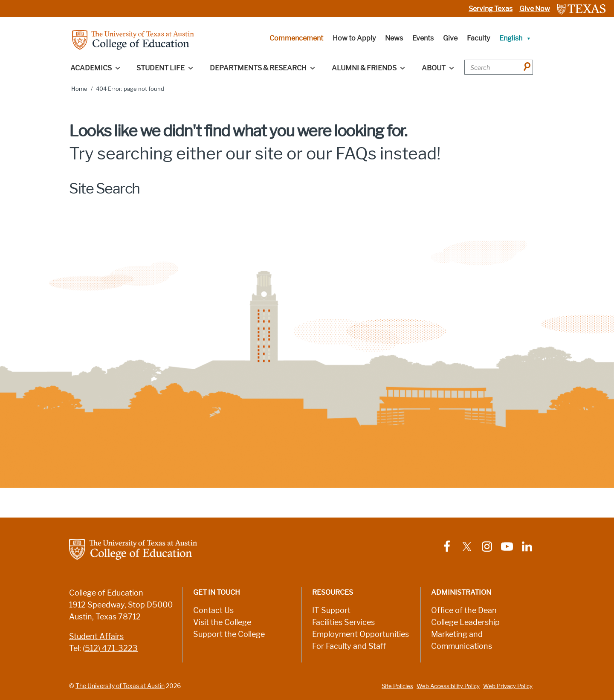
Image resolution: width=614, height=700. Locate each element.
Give (450, 38)
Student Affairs (96, 636)
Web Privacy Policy (508, 686)
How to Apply (354, 38)
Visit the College (222, 622)
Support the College (229, 634)
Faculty (478, 38)
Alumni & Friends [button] (369, 68)
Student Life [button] (165, 68)
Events (423, 38)
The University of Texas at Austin (120, 686)
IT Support (331, 610)
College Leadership (465, 622)
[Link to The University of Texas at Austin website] (581, 9)
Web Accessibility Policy (448, 686)
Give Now (535, 9)
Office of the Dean (464, 610)
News (394, 38)
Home (79, 89)
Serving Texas (491, 9)
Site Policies (397, 686)
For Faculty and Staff (349, 646)
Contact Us (213, 610)
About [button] (438, 68)
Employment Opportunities (361, 634)
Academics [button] (96, 68)
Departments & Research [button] (263, 68)
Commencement (296, 38)
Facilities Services (343, 622)
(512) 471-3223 (110, 648)
